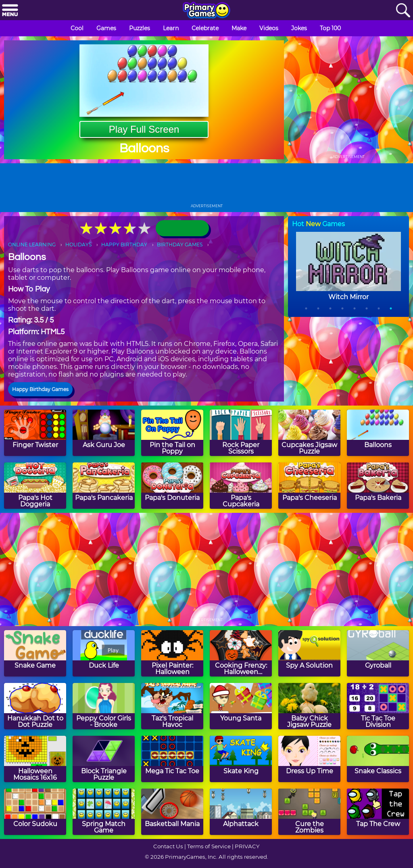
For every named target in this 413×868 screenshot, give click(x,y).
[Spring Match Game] (104, 812)
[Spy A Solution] (309, 653)
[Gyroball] (378, 653)
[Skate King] (241, 759)
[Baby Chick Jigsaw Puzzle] (309, 706)
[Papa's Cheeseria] (309, 486)
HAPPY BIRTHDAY (124, 245)
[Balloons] (378, 433)
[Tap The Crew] (378, 812)
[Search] (403, 11)
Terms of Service (209, 846)
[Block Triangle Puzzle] (104, 759)
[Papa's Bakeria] (378, 486)
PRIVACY (247, 846)
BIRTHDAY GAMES (180, 245)
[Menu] (10, 11)
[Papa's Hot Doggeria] (35, 486)
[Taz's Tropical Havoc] (172, 706)
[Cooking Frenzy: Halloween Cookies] (241, 653)
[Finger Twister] (35, 433)
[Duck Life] (104, 653)
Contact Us (168, 846)
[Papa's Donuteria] (172, 486)
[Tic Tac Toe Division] (378, 706)
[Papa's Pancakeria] (104, 486)
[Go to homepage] (206, 11)
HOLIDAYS (78, 245)
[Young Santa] (241, 706)
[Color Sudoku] (35, 812)
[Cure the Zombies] (309, 812)
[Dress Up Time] (309, 759)
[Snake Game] (35, 653)
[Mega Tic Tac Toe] (172, 759)
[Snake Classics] (378, 759)
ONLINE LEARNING (32, 245)
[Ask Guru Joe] (104, 433)
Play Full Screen (144, 129)
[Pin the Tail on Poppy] (172, 433)
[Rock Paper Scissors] (241, 433)
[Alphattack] (241, 812)
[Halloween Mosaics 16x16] (35, 759)
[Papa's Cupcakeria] (241, 486)
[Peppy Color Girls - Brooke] (104, 706)
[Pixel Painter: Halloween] (172, 653)
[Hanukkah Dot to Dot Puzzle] (35, 706)
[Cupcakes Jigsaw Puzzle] (309, 433)
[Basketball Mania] (172, 812)
